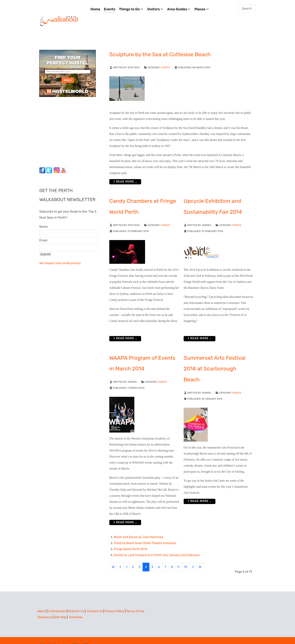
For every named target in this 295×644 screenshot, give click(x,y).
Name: (44, 218)
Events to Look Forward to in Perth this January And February (157, 547)
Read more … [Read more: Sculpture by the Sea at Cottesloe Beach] (125, 173)
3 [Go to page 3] (139, 558)
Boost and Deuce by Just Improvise (139, 529)
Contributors (57, 603)
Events (165, 59)
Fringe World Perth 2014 (130, 541)
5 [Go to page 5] (153, 558)
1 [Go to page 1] (127, 558)
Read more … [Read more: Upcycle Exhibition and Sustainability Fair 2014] (200, 330)
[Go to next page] (193, 559)
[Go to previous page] (120, 559)
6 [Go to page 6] (159, 558)
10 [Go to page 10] (186, 558)
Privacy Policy (114, 603)
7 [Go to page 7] (165, 558)
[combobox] (247, 9)
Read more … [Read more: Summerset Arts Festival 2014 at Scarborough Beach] (200, 493)
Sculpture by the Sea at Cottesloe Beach (160, 46)
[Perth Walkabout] (59, 12)
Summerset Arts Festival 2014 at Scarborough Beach (215, 360)
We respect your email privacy (60, 255)
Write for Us (76, 603)
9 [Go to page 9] (178, 558)
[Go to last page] (200, 559)
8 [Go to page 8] (172, 558)
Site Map (60, 609)
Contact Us (95, 603)
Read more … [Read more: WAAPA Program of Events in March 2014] (125, 514)
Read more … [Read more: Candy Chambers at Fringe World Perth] (125, 330)
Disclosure (45, 609)
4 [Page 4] (146, 558)
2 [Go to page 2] (133, 558)
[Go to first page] (113, 559)
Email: (44, 232)
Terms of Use (135, 603)
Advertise (76, 609)
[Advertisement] (63, 122)
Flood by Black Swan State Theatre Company (145, 535)
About (42, 603)
